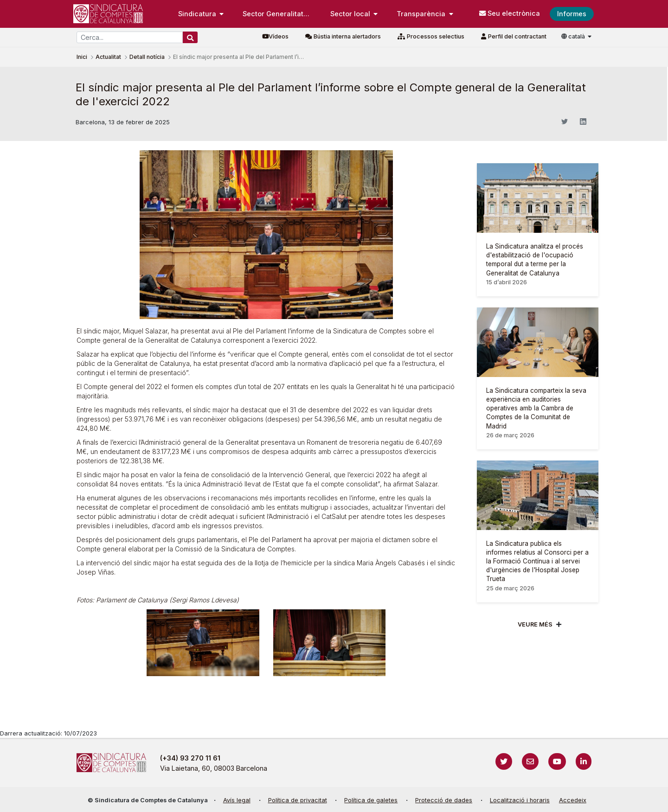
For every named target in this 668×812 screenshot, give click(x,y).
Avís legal (237, 800)
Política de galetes (371, 800)
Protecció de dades (444, 800)
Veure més (535, 624)
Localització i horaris (520, 800)
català (574, 36)
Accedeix (573, 800)
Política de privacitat (298, 800)
